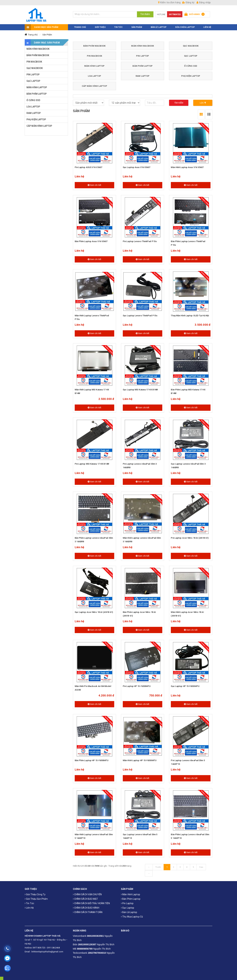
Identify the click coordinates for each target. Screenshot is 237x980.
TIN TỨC (118, 25)
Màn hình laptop (131, 893)
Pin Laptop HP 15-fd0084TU (137, 684)
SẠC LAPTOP (191, 54)
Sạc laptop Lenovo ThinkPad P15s (140, 314)
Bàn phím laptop (131, 897)
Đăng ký (188, 2)
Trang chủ (33, 33)
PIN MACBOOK (94, 54)
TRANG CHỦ (80, 25)
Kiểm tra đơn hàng (169, 2)
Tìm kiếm (179, 101)
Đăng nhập (204, 2)
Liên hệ (29, 906)
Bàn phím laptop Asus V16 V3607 (91, 240)
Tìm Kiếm (145, 14)
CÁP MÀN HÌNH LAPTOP (94, 84)
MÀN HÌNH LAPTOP (94, 64)
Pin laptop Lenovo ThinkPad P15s (140, 240)
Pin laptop (127, 902)
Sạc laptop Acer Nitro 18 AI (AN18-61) (94, 610)
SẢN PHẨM (137, 25)
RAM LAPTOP (143, 74)
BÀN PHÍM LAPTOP (143, 64)
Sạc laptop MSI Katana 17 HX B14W (140, 388)
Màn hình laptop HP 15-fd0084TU (140, 759)
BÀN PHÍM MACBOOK (94, 44)
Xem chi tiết (94, 183)
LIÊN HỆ (207, 25)
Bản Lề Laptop (159, 25)
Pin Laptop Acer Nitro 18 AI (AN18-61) (190, 536)
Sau (201, 865)
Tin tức (29, 902)
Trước (158, 865)
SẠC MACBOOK (191, 44)
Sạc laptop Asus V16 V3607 (137, 165)
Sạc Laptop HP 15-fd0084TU (185, 684)
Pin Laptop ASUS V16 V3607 (89, 165)
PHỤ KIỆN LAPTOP (191, 74)
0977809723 (175, 14)
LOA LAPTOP (94, 74)
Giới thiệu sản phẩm (36, 897)
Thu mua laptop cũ (132, 915)
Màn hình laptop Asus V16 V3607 (187, 165)
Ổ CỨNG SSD (191, 64)
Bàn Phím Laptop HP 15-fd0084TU (92, 759)
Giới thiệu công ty (35, 893)
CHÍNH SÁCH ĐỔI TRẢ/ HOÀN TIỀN (91, 902)
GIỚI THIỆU (100, 25)
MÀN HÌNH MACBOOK (143, 44)
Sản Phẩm (47, 33)
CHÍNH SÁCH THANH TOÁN (88, 910)
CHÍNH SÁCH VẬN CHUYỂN (87, 893)
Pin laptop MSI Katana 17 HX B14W (92, 462)
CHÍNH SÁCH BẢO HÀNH (86, 906)
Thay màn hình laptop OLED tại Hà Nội (190, 314)
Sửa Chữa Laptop (185, 25)
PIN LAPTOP (143, 54)
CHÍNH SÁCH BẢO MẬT (86, 897)
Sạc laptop (128, 906)
